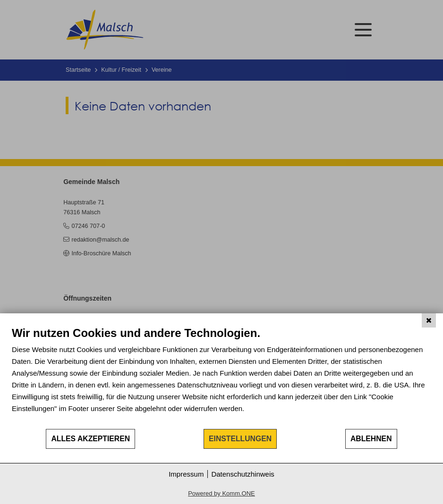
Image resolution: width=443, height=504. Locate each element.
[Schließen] (429, 320)
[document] (221, 377)
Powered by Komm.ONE (221, 493)
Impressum (186, 474)
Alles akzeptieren (90, 439)
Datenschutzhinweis (243, 474)
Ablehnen (371, 439)
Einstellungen (240, 439)
